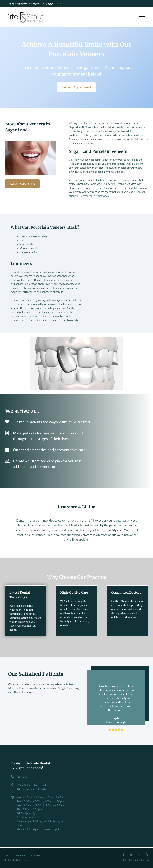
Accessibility (37, 856)
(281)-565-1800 (51, 4)
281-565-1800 (25, 777)
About (8, 856)
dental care (121, 520)
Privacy (21, 856)
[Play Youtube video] (76, 363)
